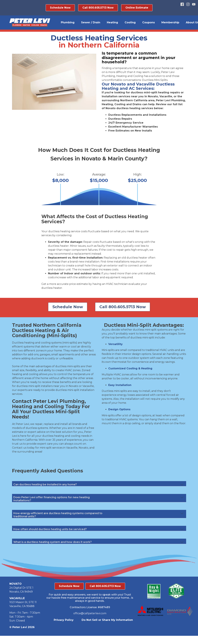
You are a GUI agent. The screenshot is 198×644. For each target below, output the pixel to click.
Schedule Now (60, 8)
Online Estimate (137, 8)
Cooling (130, 22)
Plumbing (68, 22)
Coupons (149, 22)
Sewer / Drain (91, 22)
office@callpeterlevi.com (90, 613)
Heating (112, 22)
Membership (170, 22)
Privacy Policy (64, 620)
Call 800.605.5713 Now (98, 8)
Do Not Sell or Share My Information (107, 620)
